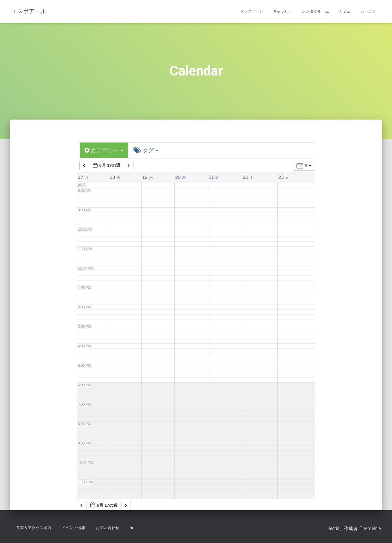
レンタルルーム (316, 11)
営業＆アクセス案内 (34, 528)
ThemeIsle (370, 528)
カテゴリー (105, 150)
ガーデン (368, 11)
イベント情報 (74, 528)
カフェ (345, 11)
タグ (148, 150)
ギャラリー (282, 11)
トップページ (251, 11)
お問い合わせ (108, 528)
